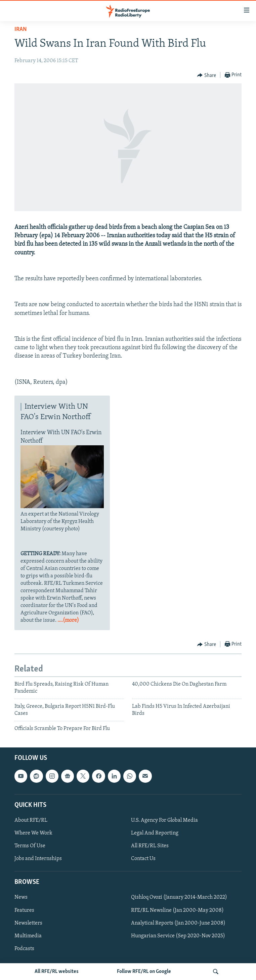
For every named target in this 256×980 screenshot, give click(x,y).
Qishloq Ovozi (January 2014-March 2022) (179, 898)
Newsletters (28, 923)
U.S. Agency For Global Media (164, 820)
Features (24, 910)
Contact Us (143, 859)
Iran (21, 29)
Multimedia (28, 936)
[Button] (207, 75)
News (21, 898)
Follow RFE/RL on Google (144, 972)
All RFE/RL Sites (150, 846)
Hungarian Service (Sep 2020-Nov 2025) (178, 936)
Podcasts (24, 949)
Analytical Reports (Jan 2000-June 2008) (178, 923)
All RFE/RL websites (57, 972)
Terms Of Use (30, 846)
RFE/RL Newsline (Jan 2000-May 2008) (177, 910)
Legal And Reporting (155, 833)
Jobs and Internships (38, 859)
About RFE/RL (31, 820)
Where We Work (33, 833)
